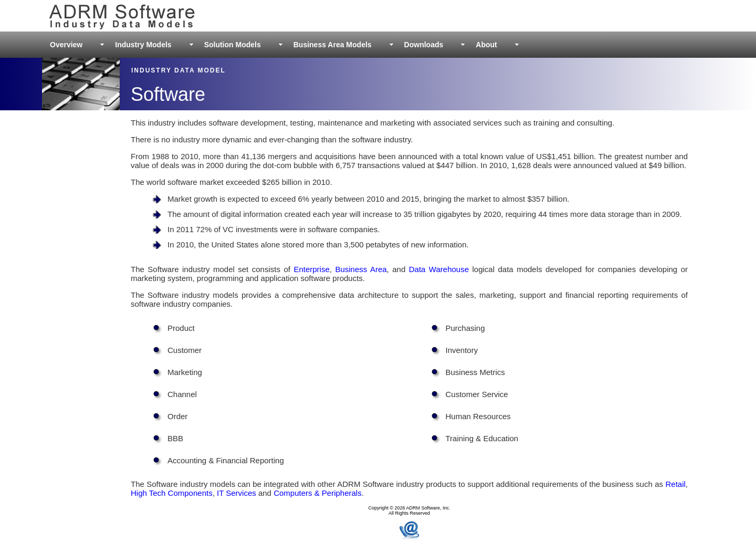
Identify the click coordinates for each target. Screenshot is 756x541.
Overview (66, 45)
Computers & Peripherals (318, 493)
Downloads (424, 45)
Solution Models (233, 45)
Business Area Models (333, 45)
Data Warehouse (439, 269)
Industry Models (143, 45)
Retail (675, 484)
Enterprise (311, 269)
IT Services (237, 493)
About (486, 45)
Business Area (361, 269)
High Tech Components (172, 493)
